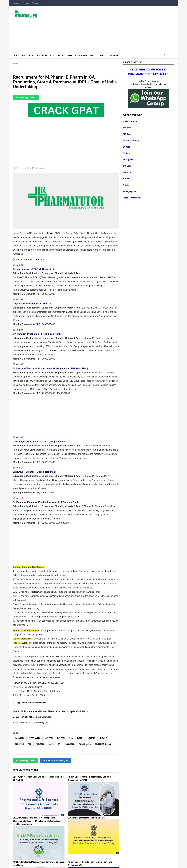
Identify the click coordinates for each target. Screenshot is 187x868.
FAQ (95, 56)
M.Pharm (49, 738)
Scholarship (83, 56)
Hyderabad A (76, 711)
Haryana (103, 738)
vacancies (20, 738)
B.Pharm (61, 738)
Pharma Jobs (34, 738)
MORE (106, 56)
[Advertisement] (107, 28)
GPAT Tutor (28, 56)
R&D (30, 744)
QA (59, 744)
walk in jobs (85, 744)
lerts (85, 711)
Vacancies (36, 3)
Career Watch (59, 56)
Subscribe (118, 56)
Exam (71, 56)
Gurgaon (91, 738)
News (46, 56)
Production (70, 744)
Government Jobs (103, 744)
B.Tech (80, 738)
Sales (51, 744)
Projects (26, 3)
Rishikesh (19, 744)
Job (39, 56)
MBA (71, 738)
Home (17, 56)
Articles (17, 3)
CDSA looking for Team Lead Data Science (86, 818)
